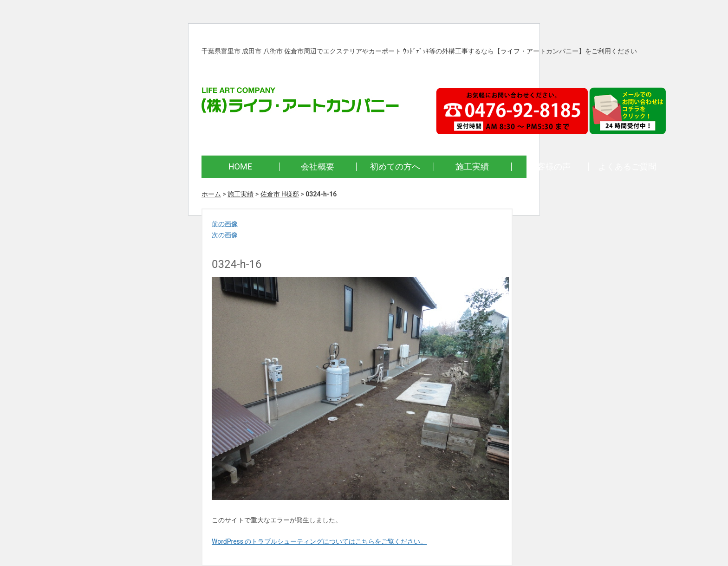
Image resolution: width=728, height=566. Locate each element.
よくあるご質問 (627, 166)
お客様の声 (550, 166)
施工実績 (472, 166)
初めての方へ (395, 166)
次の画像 (225, 235)
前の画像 (225, 224)
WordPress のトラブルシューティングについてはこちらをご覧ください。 (319, 541)
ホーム (211, 194)
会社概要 (318, 166)
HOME (240, 166)
